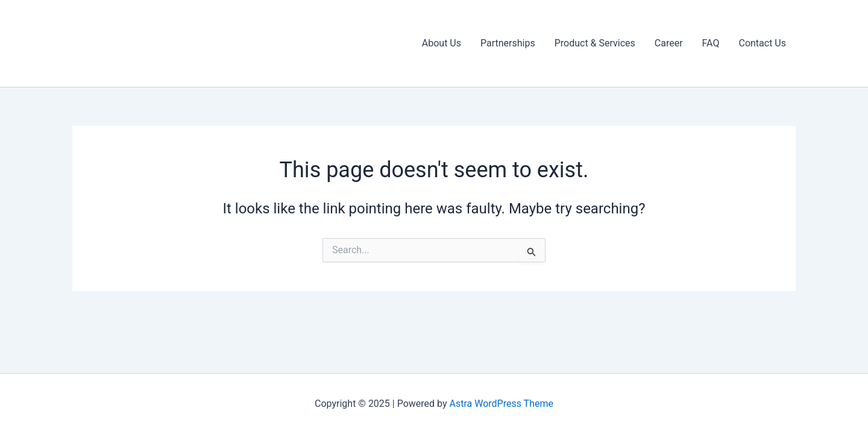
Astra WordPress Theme (502, 404)
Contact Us (762, 43)
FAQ (711, 43)
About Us (442, 43)
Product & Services (595, 43)
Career (669, 43)
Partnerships (508, 43)
